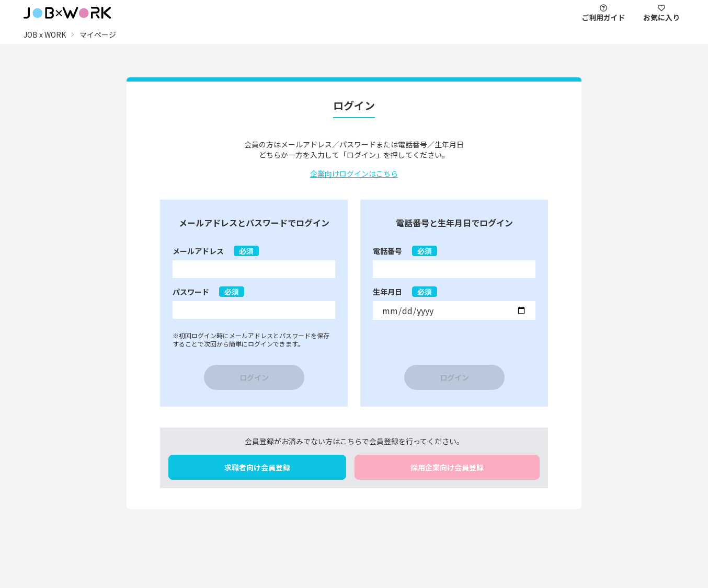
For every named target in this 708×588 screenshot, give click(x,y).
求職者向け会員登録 (257, 467)
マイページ (98, 34)
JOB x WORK (45, 34)
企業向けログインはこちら (354, 174)
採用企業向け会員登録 (447, 467)
